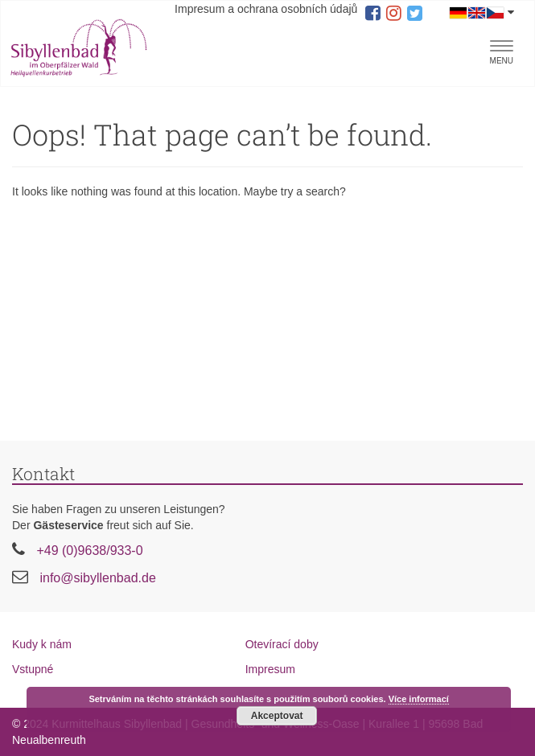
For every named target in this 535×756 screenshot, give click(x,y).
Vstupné (33, 669)
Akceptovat (277, 716)
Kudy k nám (42, 644)
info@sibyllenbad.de (97, 578)
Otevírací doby (282, 644)
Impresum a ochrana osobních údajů (266, 9)
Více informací (419, 699)
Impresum (270, 669)
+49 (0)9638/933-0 (89, 551)
